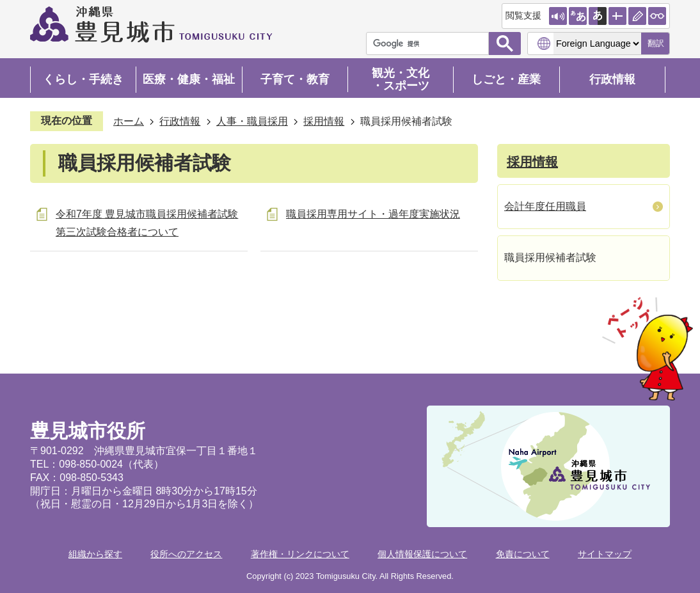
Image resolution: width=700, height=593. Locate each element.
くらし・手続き (83, 79)
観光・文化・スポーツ (401, 79)
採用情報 (324, 121)
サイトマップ (605, 554)
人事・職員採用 (252, 121)
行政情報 (612, 79)
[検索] (431, 43)
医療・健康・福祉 (189, 79)
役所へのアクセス (186, 554)
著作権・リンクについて (300, 554)
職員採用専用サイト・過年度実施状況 (373, 214)
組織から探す (95, 554)
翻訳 (656, 43)
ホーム (129, 121)
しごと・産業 (506, 79)
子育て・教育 (295, 79)
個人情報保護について (422, 554)
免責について (523, 554)
